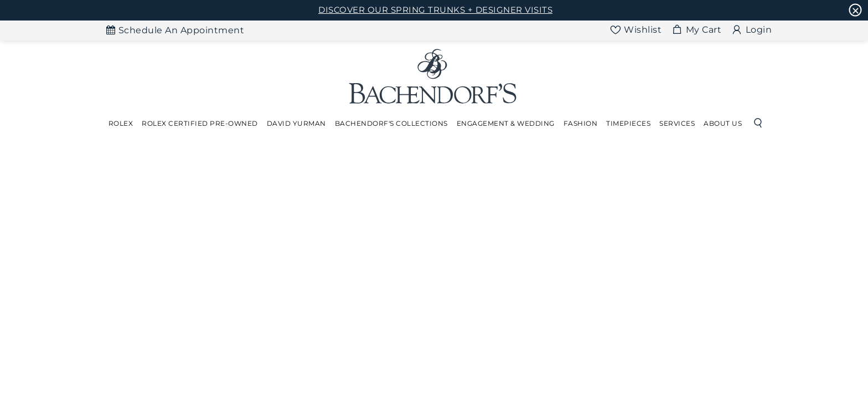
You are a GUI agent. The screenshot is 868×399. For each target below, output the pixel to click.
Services (677, 123)
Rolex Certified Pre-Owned (200, 123)
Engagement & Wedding (506, 123)
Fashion (581, 123)
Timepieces (628, 123)
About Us (723, 123)
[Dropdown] (121, 124)
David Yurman (296, 123)
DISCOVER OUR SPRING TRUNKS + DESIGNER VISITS (435, 10)
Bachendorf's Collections (391, 123)
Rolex (121, 123)
